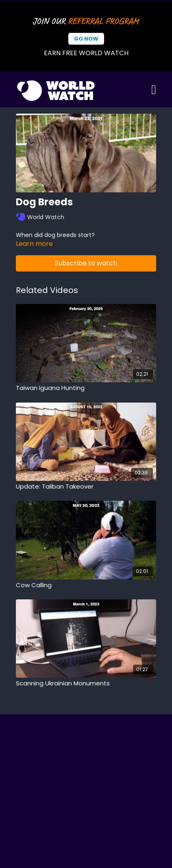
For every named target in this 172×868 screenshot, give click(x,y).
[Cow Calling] (86, 585)
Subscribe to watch (86, 263)
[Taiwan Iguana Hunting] (86, 388)
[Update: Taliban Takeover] (86, 487)
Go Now (86, 39)
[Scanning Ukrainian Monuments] (86, 684)
